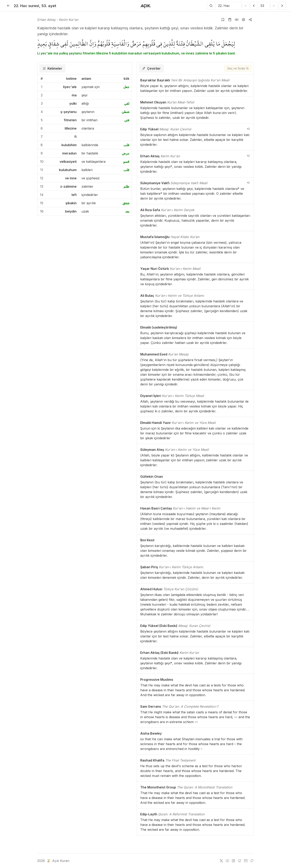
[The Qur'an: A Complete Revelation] (218, 706)
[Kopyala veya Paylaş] (250, 20)
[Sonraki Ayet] (282, 6)
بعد (127, 211)
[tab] (52, 68)
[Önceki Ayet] (254, 6)
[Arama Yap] (211, 6)
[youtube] (227, 861)
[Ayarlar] (244, 20)
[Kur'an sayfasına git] (230, 20)
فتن (127, 120)
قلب (126, 145)
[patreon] (252, 861)
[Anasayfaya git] (146, 6)
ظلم (126, 186)
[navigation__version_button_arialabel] (248, 129)
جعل (126, 87)
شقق (126, 203)
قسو (126, 162)
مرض (126, 153)
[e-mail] (246, 861)
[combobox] (219, 6)
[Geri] (8, 6)
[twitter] (221, 861)
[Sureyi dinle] (237, 20)
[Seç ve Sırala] (238, 68)
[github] (240, 861)
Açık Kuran (58, 861)
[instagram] (233, 861)
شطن (125, 112)
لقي (127, 103)
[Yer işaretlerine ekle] (223, 20)
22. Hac (26, 6)
